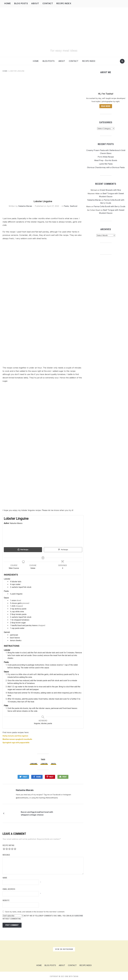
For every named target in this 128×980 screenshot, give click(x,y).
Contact (48, 3)
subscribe (79, 915)
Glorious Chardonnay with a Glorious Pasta (106, 166)
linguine (34, 763)
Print (65, 776)
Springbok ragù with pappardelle (18, 742)
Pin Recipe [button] (63, 550)
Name (5, 877)
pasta (53, 763)
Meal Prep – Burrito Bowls (106, 160)
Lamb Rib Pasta (106, 163)
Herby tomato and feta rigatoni (17, 735)
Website (6, 899)
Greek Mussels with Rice (110, 189)
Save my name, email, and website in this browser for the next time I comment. (35, 911)
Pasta (66, 206)
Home (8, 3)
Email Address (9, 888)
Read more (106, 106)
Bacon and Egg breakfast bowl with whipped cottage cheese (41, 812)
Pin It (52, 776)
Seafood (73, 206)
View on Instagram (64, 948)
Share (38, 776)
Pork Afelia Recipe (106, 156)
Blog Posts (21, 3)
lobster (44, 763)
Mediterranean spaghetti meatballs (19, 738)
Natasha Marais (25, 206)
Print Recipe (23, 550)
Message (6, 854)
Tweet (24, 776)
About (35, 3)
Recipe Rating (8, 844)
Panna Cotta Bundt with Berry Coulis (109, 204)
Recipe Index (64, 3)
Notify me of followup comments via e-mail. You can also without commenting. (43, 916)
